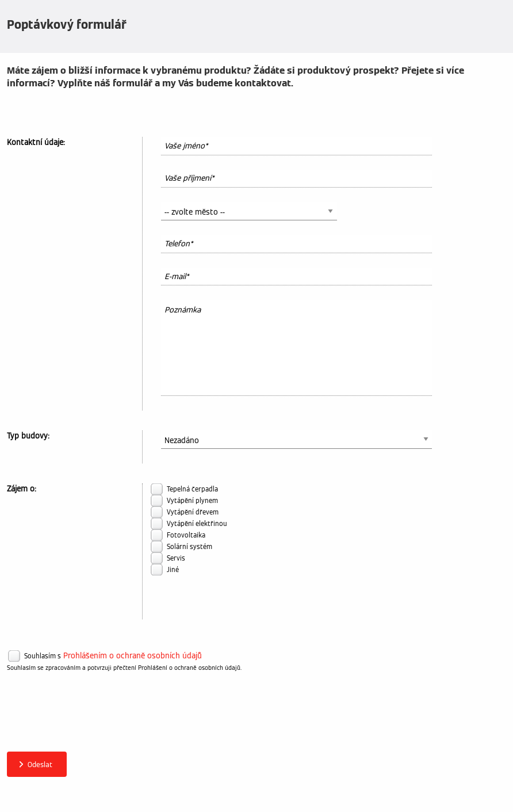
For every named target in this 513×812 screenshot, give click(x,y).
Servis (176, 558)
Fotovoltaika (186, 535)
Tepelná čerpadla (192, 489)
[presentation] (94, 718)
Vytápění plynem (192, 501)
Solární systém (189, 547)
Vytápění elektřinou (197, 524)
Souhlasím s (43, 656)
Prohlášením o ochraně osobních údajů (133, 656)
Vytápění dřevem (193, 512)
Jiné (173, 570)
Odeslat (40, 765)
